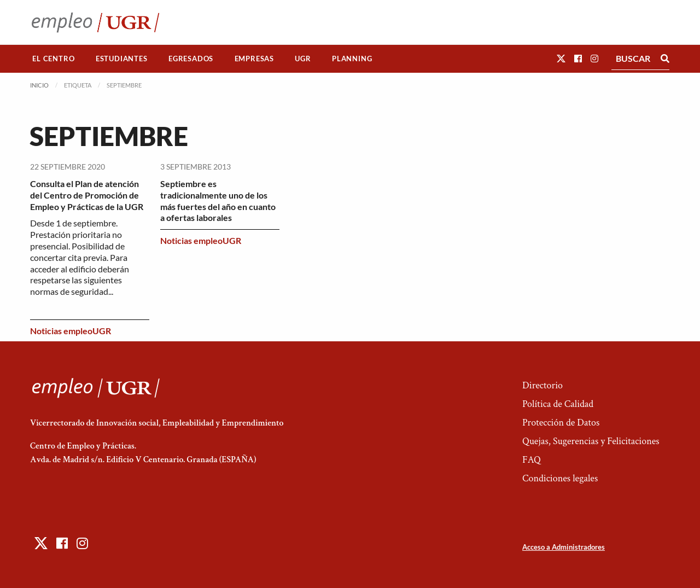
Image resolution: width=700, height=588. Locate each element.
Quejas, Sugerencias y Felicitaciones (591, 441)
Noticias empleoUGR (71, 331)
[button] (561, 58)
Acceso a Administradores (564, 547)
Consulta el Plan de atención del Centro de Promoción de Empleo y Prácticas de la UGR (87, 195)
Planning (352, 59)
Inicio (39, 85)
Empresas (254, 59)
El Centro (53, 59)
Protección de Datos (561, 423)
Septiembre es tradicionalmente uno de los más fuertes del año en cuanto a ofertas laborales (218, 200)
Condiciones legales (560, 478)
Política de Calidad (558, 404)
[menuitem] (54, 59)
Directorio (542, 385)
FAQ (532, 460)
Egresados (191, 59)
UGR (303, 59)
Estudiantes (122, 59)
